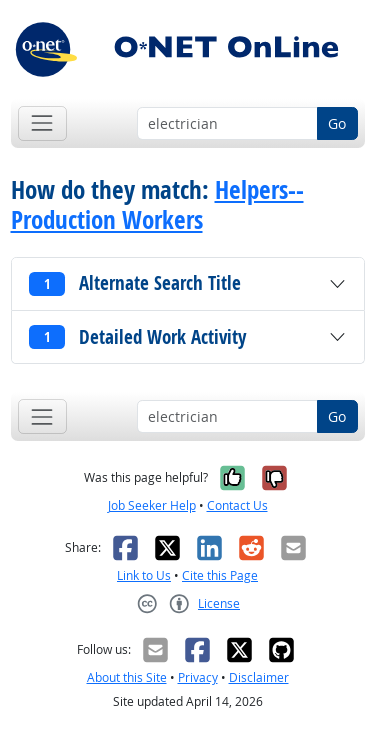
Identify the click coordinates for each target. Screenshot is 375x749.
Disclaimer (259, 677)
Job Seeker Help (152, 505)
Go (337, 123)
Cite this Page (220, 575)
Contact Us (237, 505)
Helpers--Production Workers (157, 205)
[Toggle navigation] (42, 123)
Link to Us (144, 575)
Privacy (198, 677)
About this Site (127, 677)
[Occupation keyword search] (227, 124)
